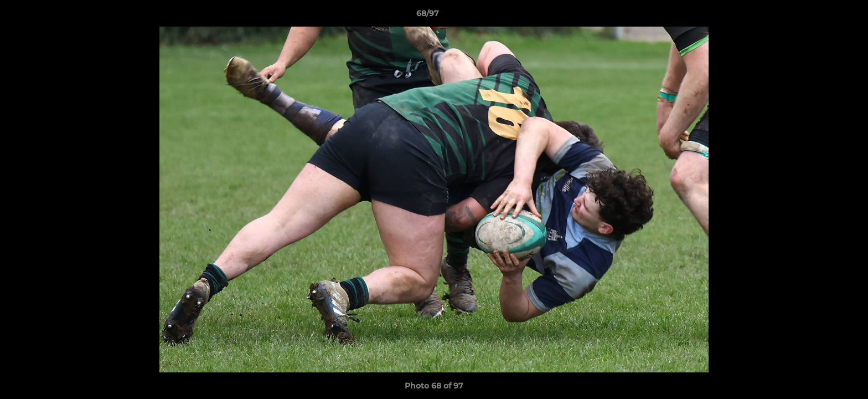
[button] (821, 16)
